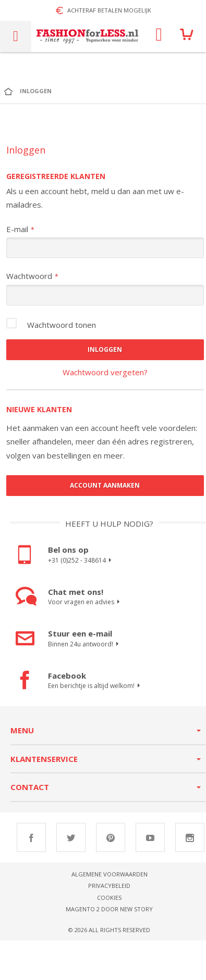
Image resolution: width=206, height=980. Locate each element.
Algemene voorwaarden (110, 874)
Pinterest (111, 837)
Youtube (150, 837)
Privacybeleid (109, 886)
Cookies (109, 898)
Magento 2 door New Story (109, 909)
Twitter (71, 837)
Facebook (31, 837)
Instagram (190, 837)
